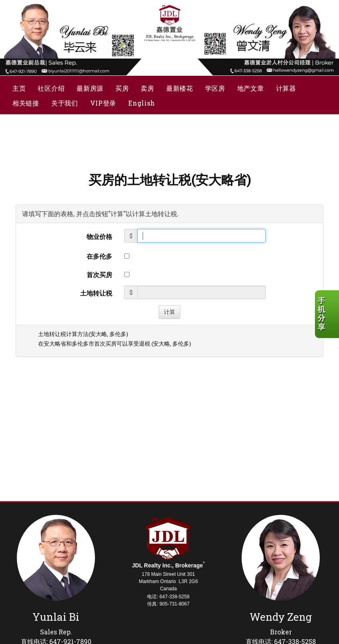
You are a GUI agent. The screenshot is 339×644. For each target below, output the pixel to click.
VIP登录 (103, 103)
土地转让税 (96, 293)
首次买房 (99, 274)
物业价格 (99, 236)
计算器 (286, 88)
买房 (122, 88)
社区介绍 (51, 88)
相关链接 (26, 103)
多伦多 (118, 334)
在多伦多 (99, 256)
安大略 (99, 334)
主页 (19, 88)
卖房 (147, 88)
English (142, 103)
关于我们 (65, 103)
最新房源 (90, 88)
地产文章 (251, 88)
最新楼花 (180, 88)
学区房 (215, 88)
